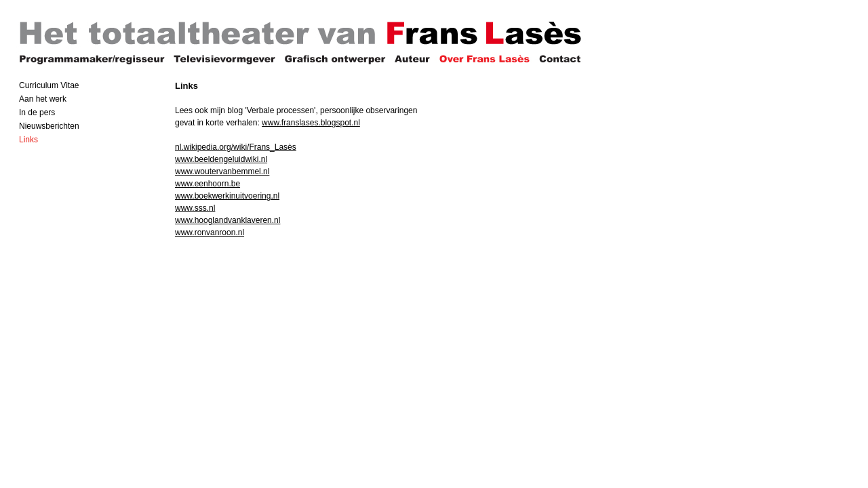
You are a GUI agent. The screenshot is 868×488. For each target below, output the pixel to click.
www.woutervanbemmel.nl (222, 171)
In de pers (37, 113)
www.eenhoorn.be (208, 184)
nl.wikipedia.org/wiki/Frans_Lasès (236, 147)
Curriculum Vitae (49, 85)
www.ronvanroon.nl (210, 232)
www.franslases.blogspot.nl (311, 123)
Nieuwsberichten (49, 126)
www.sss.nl (195, 208)
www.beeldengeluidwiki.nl (221, 159)
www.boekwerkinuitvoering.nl (227, 196)
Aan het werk (43, 99)
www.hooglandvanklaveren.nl (228, 220)
